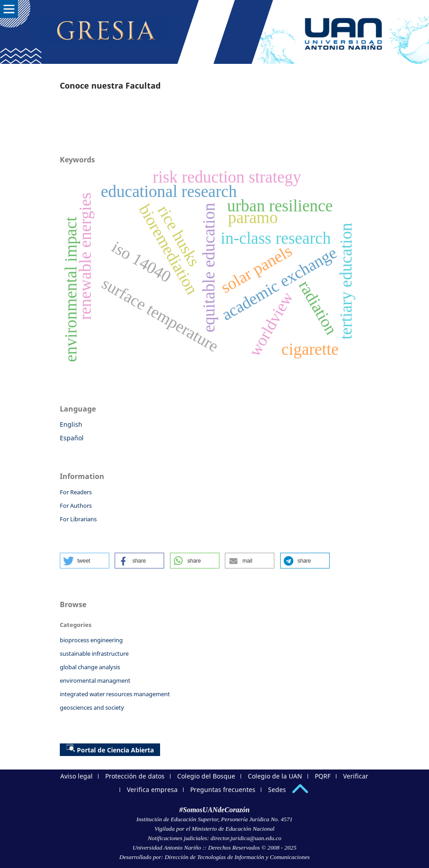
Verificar (356, 776)
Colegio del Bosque (206, 776)
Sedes (277, 790)
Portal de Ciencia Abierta (110, 749)
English (71, 424)
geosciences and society (92, 707)
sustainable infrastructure (94, 653)
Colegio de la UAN (275, 776)
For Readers (76, 492)
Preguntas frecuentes (223, 790)
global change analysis (90, 667)
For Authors (76, 506)
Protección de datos (135, 776)
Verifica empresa (152, 790)
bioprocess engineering (91, 640)
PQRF (323, 776)
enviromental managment (95, 680)
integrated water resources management (115, 694)
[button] (85, 561)
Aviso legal (76, 776)
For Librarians (78, 519)
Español (72, 438)
